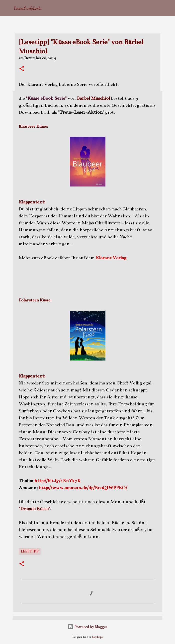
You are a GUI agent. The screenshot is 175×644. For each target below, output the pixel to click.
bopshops (97, 637)
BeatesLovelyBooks (28, 8)
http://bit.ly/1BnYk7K (57, 481)
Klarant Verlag (111, 258)
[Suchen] (168, 8)
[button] (22, 69)
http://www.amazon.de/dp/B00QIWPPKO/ (83, 488)
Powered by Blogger (87, 627)
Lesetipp (30, 551)
